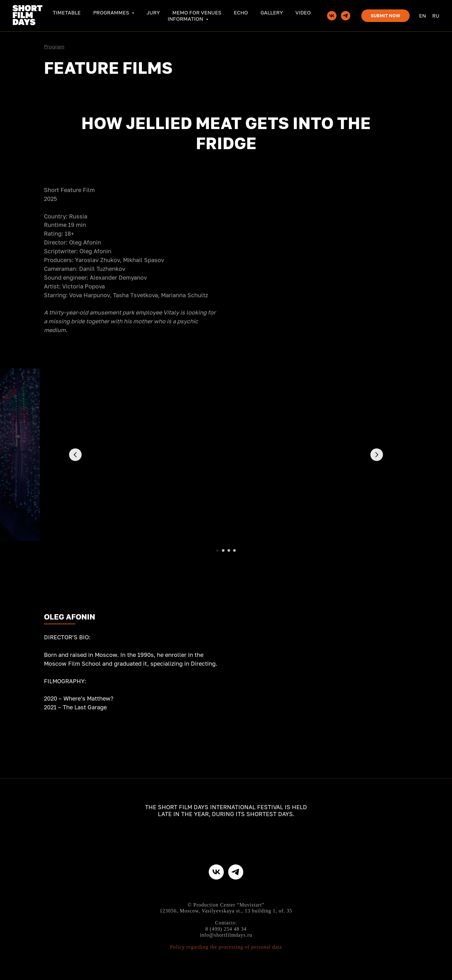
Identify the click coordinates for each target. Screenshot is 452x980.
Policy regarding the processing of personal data (226, 947)
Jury (153, 13)
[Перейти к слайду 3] (229, 550)
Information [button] (186, 19)
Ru (436, 16)
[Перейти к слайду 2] (223, 550)
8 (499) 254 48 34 (226, 929)
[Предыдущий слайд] (75, 455)
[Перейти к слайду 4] (234, 550)
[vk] (332, 16)
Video (303, 13)
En (422, 16)
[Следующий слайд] (377, 455)
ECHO (241, 13)
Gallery (272, 13)
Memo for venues (197, 13)
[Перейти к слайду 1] (218, 550)
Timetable (67, 13)
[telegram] (346, 16)
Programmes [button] (112, 13)
